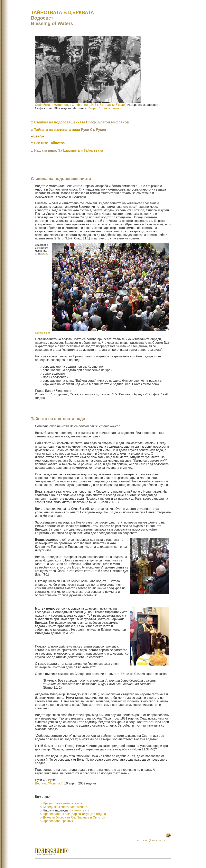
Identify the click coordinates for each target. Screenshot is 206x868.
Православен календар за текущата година (74, 814)
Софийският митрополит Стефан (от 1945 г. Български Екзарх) (81, 105)
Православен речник (58, 821)
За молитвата (79, 810)
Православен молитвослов (63, 803)
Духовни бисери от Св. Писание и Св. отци (74, 817)
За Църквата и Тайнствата (81, 150)
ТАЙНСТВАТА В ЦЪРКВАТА (62, 12)
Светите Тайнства (50, 143)
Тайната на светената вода (57, 130)
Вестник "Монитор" (49, 783)
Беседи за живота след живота (65, 807)
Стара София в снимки (104, 108)
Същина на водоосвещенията (60, 122)
